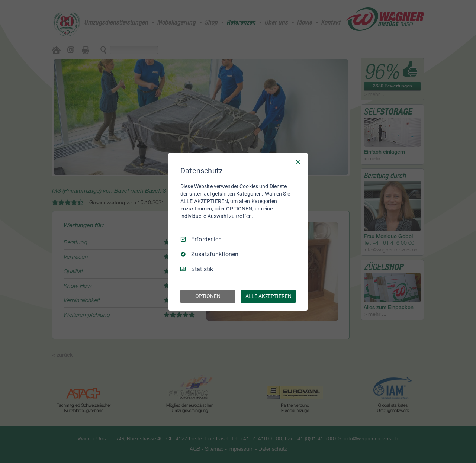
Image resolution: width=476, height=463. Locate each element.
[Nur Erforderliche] (298, 162)
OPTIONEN (208, 296)
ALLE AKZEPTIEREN (268, 296)
